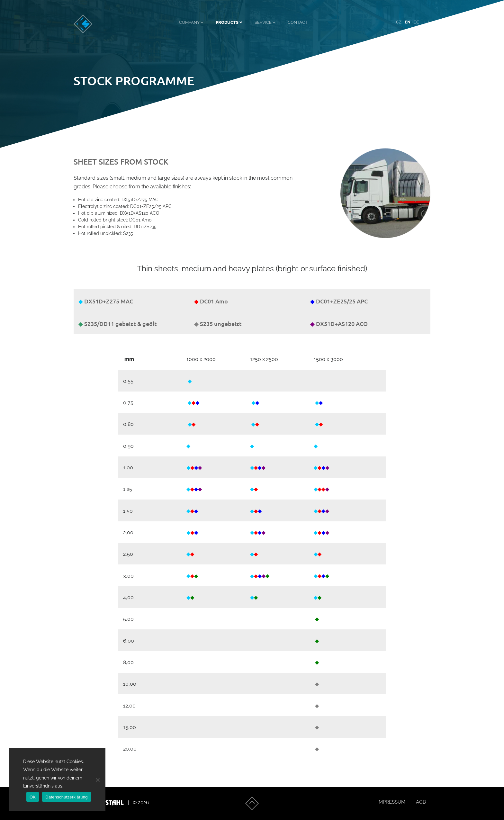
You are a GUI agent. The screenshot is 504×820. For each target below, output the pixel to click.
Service (263, 24)
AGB (421, 802)
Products (227, 24)
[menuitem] (399, 24)
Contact (298, 24)
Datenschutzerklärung (66, 797)
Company (189, 24)
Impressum (391, 802)
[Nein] (97, 780)
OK (33, 797)
